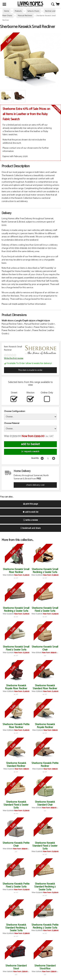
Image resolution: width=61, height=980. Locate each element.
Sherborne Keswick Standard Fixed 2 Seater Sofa (45, 846)
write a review (31, 520)
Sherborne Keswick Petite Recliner (45, 765)
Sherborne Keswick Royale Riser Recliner (16, 687)
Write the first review (14, 358)
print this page (31, 504)
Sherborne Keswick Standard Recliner (16, 765)
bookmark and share (31, 528)
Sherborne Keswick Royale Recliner (45, 726)
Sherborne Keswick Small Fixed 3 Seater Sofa (16, 648)
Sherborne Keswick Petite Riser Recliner (16, 726)
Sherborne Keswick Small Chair (45, 648)
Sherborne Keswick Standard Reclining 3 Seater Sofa (45, 887)
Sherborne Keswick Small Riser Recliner (16, 571)
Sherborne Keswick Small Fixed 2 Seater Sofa (45, 609)
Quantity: (35, 458)
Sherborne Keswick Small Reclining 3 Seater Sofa (16, 609)
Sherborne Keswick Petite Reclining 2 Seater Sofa (45, 926)
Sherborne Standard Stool (16, 967)
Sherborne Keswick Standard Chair (45, 803)
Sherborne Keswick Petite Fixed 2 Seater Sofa (16, 885)
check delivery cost (35, 485)
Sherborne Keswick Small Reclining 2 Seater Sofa (45, 571)
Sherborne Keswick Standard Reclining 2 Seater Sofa (16, 928)
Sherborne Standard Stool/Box (45, 967)
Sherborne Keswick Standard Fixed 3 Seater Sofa (16, 805)
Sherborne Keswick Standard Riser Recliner (45, 687)
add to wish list (30, 512)
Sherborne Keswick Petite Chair (16, 844)
